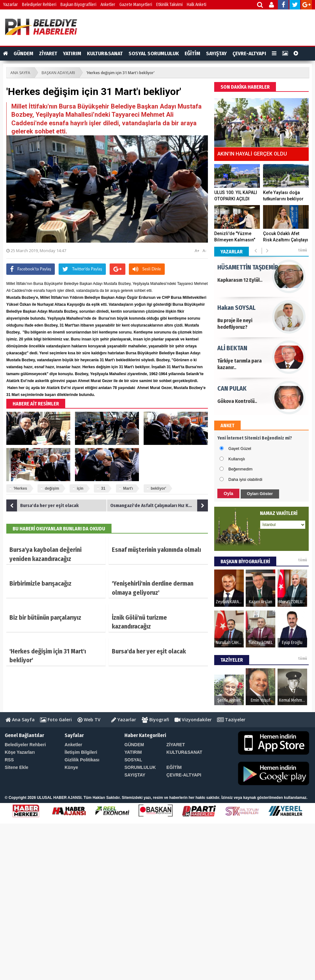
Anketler (108, 5)
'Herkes (20, 488)
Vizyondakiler (193, 720)
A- (204, 251)
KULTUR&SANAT (105, 53)
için (80, 488)
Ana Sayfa (20, 720)
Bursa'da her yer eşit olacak (43, 505)
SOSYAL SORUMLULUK (154, 53)
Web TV (89, 720)
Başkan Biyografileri (78, 5)
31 (103, 488)
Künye (71, 767)
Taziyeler (231, 720)
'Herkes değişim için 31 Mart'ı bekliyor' (120, 73)
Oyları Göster (260, 494)
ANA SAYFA (20, 73)
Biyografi (155, 720)
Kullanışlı (237, 459)
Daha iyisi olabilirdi (245, 479)
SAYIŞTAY (216, 53)
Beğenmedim (241, 469)
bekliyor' (159, 488)
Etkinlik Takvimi (169, 5)
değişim (52, 488)
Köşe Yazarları (20, 752)
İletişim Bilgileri (81, 752)
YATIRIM (72, 53)
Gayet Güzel (240, 449)
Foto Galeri (56, 720)
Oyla (228, 493)
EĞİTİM (192, 53)
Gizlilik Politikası (82, 760)
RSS (9, 760)
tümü (303, 250)
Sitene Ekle (17, 767)
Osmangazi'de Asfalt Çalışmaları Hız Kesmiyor (159, 505)
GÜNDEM (23, 53)
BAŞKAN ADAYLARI (58, 73)
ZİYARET (48, 53)
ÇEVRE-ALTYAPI (249, 53)
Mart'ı (128, 488)
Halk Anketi (197, 5)
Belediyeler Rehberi (39, 5)
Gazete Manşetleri (136, 5)
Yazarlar (11, 5)
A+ (197, 251)
